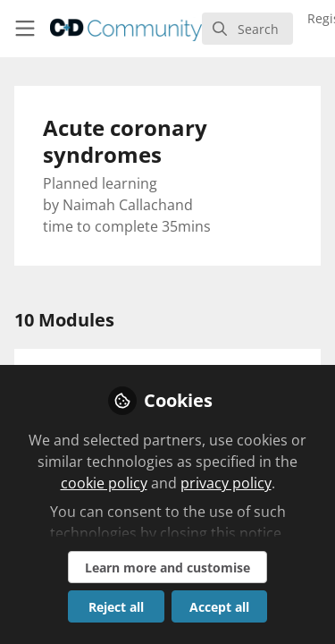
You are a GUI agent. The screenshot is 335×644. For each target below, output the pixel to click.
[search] (247, 29)
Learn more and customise (167, 568)
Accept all (219, 607)
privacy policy (226, 483)
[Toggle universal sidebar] (25, 29)
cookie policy (104, 483)
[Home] (126, 29)
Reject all (116, 607)
